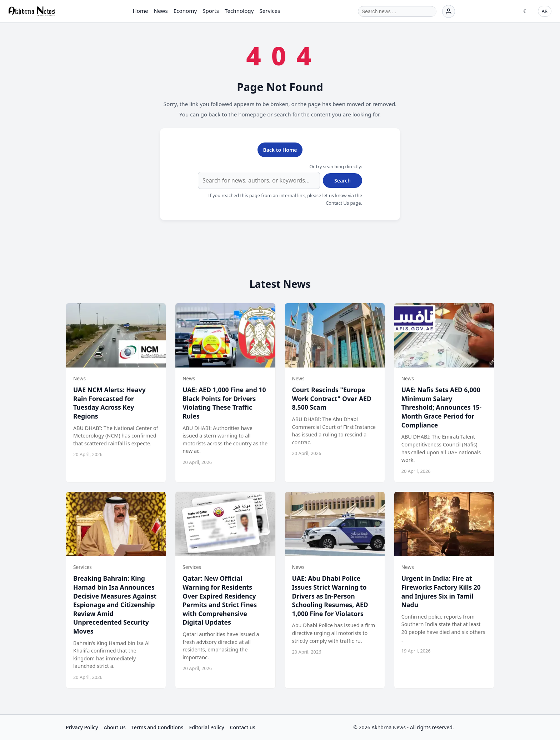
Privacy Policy (82, 727)
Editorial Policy (206, 727)
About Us (114, 727)
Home (140, 11)
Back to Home (280, 150)
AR (545, 11)
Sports (211, 11)
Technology (239, 11)
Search (342, 181)
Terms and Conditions (157, 727)
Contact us (243, 727)
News (161, 11)
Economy (185, 11)
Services (270, 11)
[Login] (449, 11)
